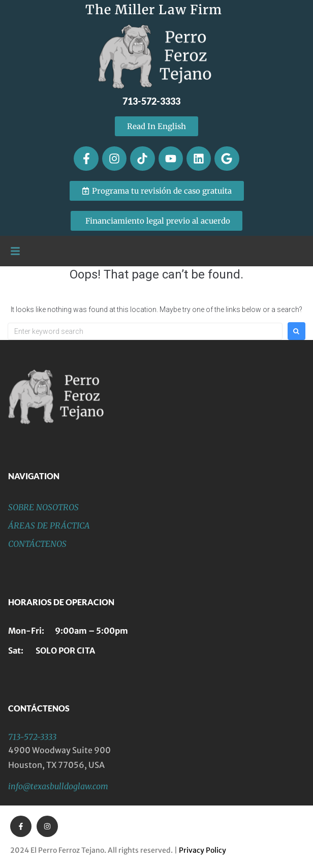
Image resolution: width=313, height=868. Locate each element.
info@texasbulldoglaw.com (58, 786)
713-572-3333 (32, 737)
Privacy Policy (202, 850)
